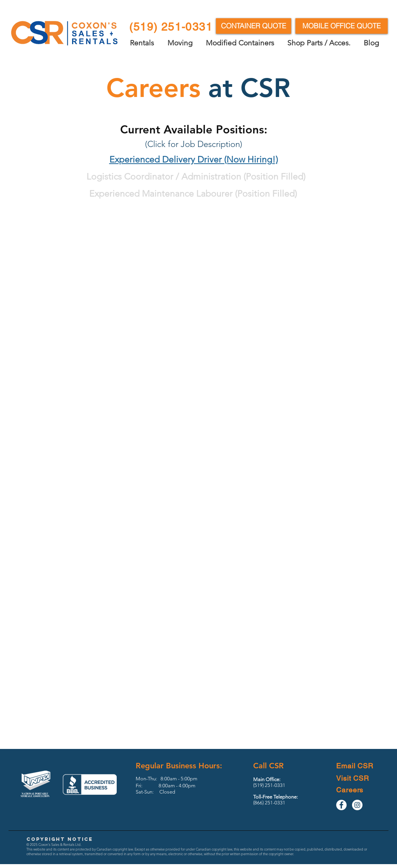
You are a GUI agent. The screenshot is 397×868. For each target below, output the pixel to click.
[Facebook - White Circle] (341, 805)
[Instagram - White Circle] (357, 805)
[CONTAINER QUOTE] (254, 26)
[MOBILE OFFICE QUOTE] (342, 26)
